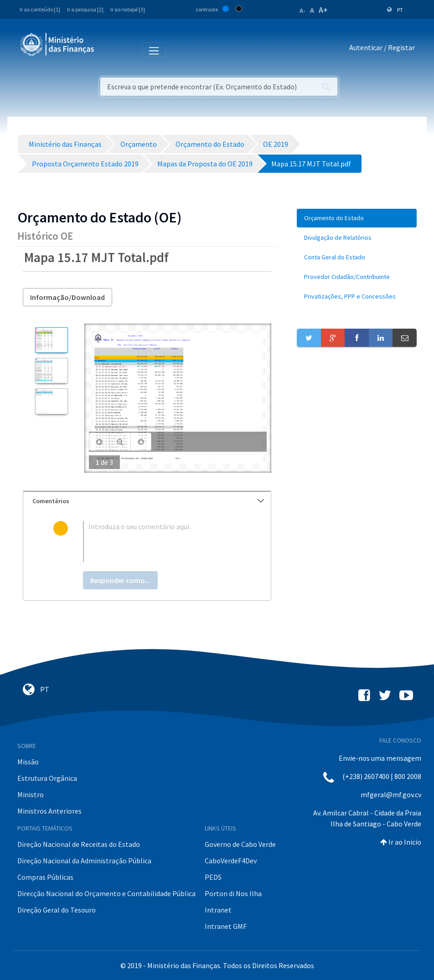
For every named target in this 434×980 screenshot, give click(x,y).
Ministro (31, 794)
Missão (28, 762)
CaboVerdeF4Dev (231, 861)
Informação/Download (67, 297)
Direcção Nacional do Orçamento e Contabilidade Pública (106, 893)
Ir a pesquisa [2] (85, 9)
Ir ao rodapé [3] (128, 9)
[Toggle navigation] (109, 49)
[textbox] (162, 542)
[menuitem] (357, 218)
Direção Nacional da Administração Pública (84, 861)
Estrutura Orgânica (47, 778)
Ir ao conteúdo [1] (40, 9)
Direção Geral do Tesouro (57, 910)
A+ (323, 10)
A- (302, 10)
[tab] (147, 501)
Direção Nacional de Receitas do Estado (79, 844)
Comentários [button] (148, 501)
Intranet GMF (226, 926)
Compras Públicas (45, 877)
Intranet (218, 910)
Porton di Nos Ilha (233, 893)
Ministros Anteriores (49, 811)
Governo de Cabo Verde (240, 844)
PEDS (213, 877)
